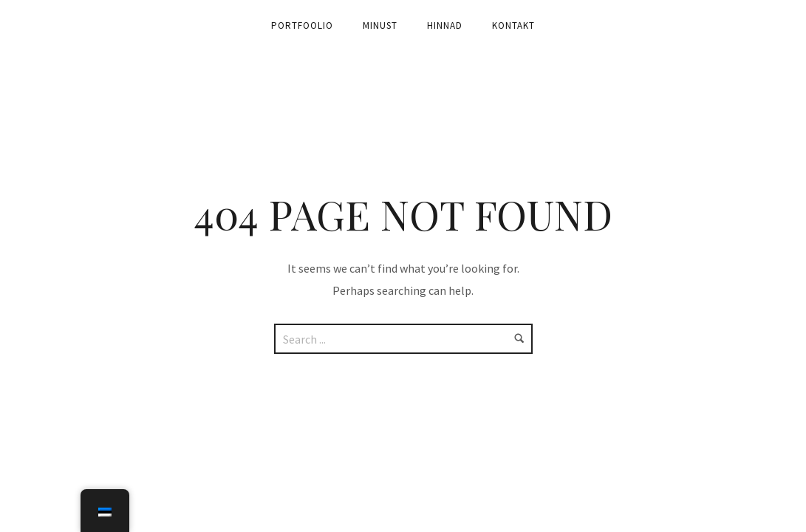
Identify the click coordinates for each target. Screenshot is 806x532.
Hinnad (445, 25)
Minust (380, 25)
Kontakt (513, 25)
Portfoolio (302, 25)
